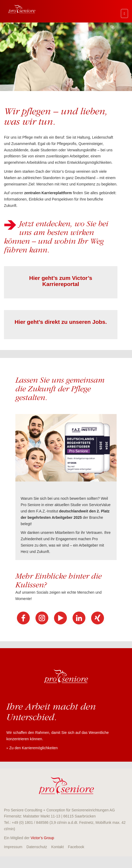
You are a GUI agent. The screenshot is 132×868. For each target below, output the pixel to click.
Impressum (13, 847)
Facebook (76, 847)
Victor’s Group (42, 838)
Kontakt (57, 847)
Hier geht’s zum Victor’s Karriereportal (61, 281)
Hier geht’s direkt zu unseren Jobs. (61, 322)
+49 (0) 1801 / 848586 (30, 822)
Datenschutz (37, 847)
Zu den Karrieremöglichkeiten (34, 748)
